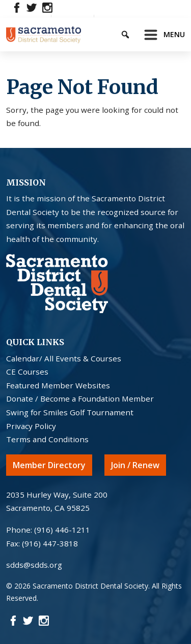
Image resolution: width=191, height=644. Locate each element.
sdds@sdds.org (34, 565)
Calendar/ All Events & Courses (64, 358)
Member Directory (49, 465)
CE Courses (27, 372)
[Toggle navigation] (161, 35)
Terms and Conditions (47, 439)
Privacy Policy (31, 426)
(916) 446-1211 (62, 530)
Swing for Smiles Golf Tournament (70, 412)
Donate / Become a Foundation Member (80, 398)
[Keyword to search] (134, 33)
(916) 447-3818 (50, 543)
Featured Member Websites (58, 385)
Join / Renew (135, 465)
